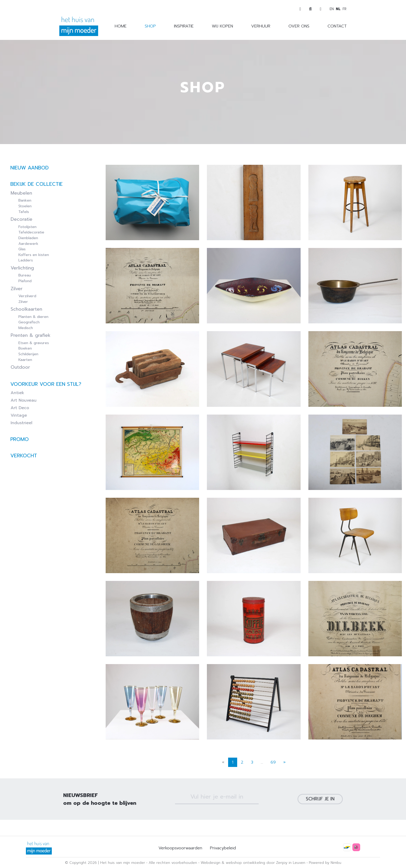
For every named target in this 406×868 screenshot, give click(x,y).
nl (338, 9)
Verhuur (261, 26)
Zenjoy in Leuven (291, 863)
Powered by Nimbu (325, 863)
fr (345, 9)
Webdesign (211, 863)
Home (121, 26)
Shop (150, 26)
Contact (337, 26)
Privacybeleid (223, 848)
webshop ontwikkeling (245, 863)
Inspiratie (184, 26)
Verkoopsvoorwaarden (180, 848)
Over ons (299, 26)
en (332, 9)
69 (273, 778)
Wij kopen (222, 26)
